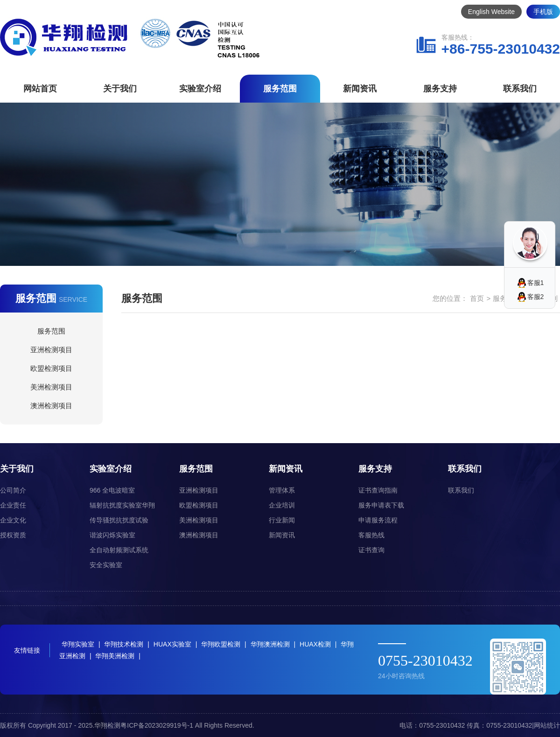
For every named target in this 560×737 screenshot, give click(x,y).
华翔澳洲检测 (270, 644)
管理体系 (282, 490)
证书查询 (371, 550)
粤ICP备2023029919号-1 (157, 725)
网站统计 (547, 725)
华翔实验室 (78, 644)
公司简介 (13, 490)
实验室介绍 (200, 89)
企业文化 (13, 520)
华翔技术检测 (124, 644)
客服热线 (371, 535)
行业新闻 (282, 520)
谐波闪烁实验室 (112, 535)
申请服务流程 (378, 520)
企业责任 (13, 505)
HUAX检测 (315, 644)
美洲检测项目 (51, 387)
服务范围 (280, 89)
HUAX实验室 (172, 644)
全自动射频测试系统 (119, 550)
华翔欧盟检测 (221, 644)
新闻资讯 (360, 89)
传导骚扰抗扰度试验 (119, 520)
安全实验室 (106, 565)
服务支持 (440, 89)
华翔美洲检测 (115, 656)
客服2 (536, 297)
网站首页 (40, 89)
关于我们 (120, 89)
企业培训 (282, 505)
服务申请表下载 (381, 505)
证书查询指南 (378, 490)
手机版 (543, 12)
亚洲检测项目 (51, 350)
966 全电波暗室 (112, 490)
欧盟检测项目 (51, 368)
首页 (477, 298)
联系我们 (520, 89)
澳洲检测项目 (51, 406)
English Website (491, 12)
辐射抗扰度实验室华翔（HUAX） (122, 507)
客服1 (536, 283)
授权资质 (13, 535)
